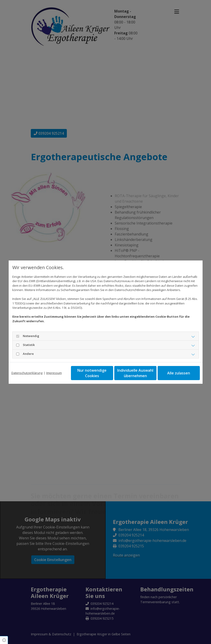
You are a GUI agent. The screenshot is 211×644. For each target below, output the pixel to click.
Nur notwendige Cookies (92, 373)
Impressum (54, 373)
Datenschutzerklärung (27, 373)
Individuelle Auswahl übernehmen (135, 373)
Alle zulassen (179, 373)
